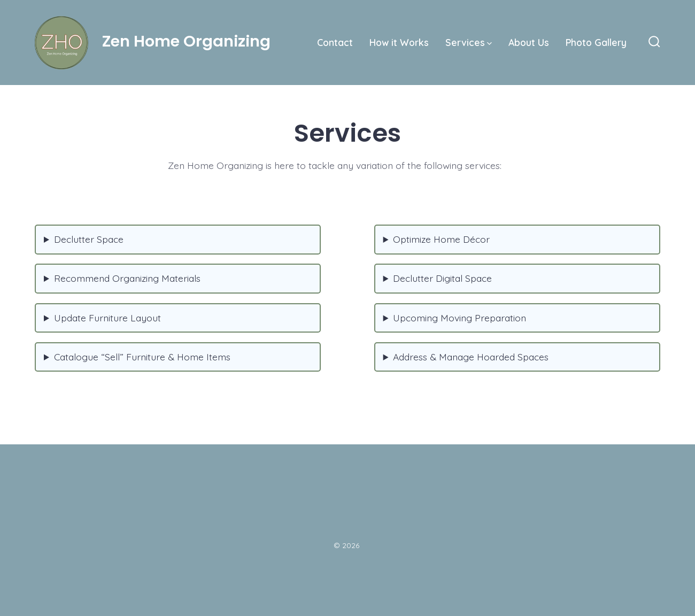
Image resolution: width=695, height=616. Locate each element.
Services (469, 42)
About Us (529, 42)
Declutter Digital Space (442, 278)
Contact (335, 42)
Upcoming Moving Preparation (460, 318)
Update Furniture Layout (107, 318)
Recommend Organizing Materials (127, 278)
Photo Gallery (596, 42)
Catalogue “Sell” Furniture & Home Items (142, 357)
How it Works (399, 42)
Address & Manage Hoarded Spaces (471, 357)
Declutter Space (89, 239)
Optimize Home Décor (441, 239)
